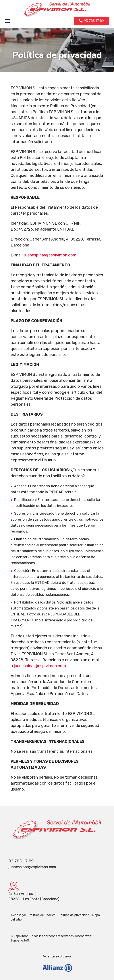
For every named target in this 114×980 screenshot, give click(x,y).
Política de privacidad (74, 915)
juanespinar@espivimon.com (40, 666)
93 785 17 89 (21, 861)
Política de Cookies (42, 915)
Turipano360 (20, 941)
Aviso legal (18, 915)
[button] (92, 21)
